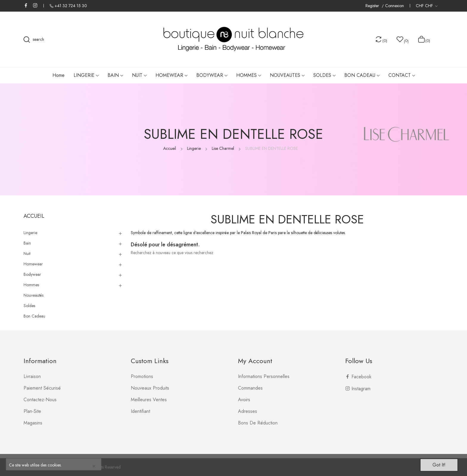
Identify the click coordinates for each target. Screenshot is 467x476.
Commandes (250, 388)
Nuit (27, 253)
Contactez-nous (40, 400)
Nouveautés (34, 295)
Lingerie (30, 233)
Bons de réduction (258, 423)
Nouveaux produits (150, 388)
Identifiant (140, 411)
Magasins (33, 423)
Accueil (34, 216)
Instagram (35, 5)
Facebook (26, 5)
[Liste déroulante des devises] (427, 6)
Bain (27, 243)
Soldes (29, 306)
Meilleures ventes (149, 400)
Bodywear (32, 274)
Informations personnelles (264, 376)
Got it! (439, 465)
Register (373, 6)
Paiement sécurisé (42, 388)
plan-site (32, 411)
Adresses (247, 411)
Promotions (142, 376)
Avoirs (244, 400)
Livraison (32, 376)
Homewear (33, 264)
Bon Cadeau (34, 316)
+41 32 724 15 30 (71, 6)
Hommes (31, 285)
